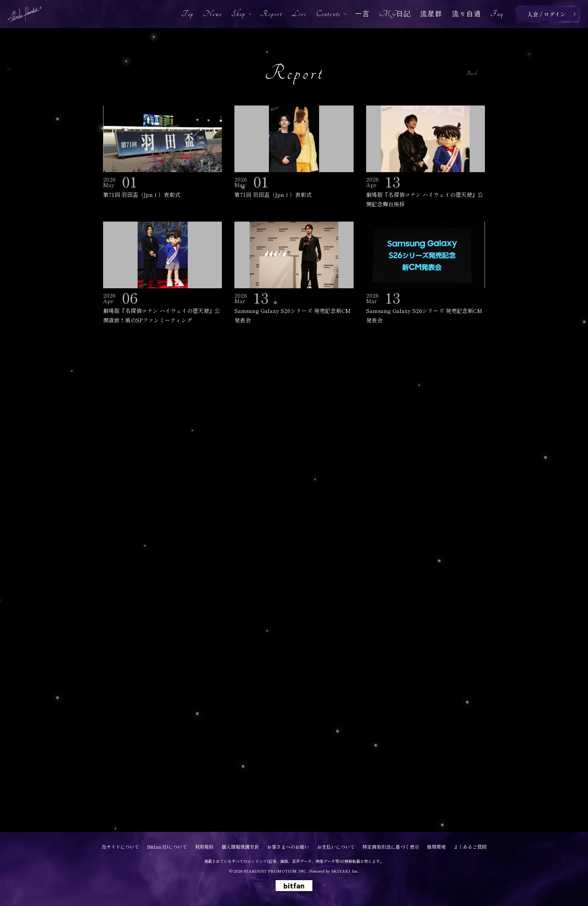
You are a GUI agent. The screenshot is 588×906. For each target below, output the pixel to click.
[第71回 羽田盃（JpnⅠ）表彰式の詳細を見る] (162, 153)
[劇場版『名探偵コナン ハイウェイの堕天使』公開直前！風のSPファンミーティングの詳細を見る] (162, 273)
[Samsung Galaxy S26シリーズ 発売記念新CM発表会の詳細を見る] (294, 273)
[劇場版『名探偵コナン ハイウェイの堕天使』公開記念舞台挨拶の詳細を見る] (426, 157)
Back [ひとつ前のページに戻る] (472, 74)
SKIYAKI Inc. (345, 871)
